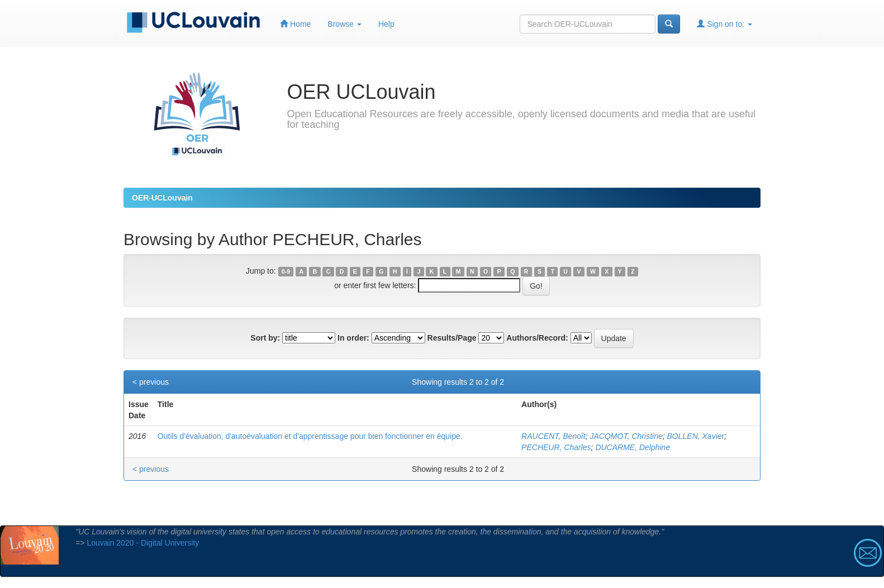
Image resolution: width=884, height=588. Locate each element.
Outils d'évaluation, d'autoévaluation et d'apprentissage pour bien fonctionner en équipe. (310, 436)
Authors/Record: (537, 338)
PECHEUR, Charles (556, 447)
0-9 (286, 271)
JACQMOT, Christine (626, 436)
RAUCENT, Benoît (553, 436)
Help (386, 24)
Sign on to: (724, 24)
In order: (353, 338)
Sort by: (265, 338)
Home (295, 24)
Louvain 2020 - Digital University (143, 543)
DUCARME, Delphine (633, 447)
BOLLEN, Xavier (696, 436)
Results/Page (452, 338)
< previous (151, 382)
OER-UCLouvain (162, 198)
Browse (344, 24)
